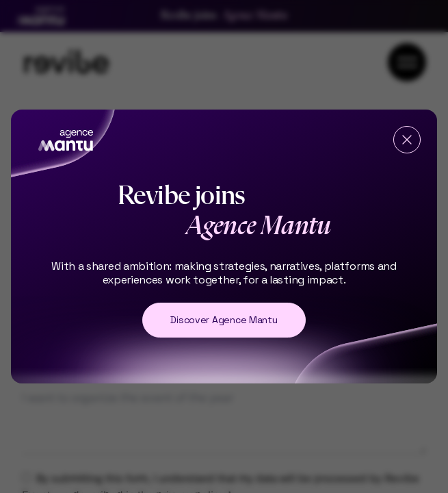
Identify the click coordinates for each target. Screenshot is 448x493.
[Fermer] (407, 140)
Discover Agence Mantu (224, 320)
